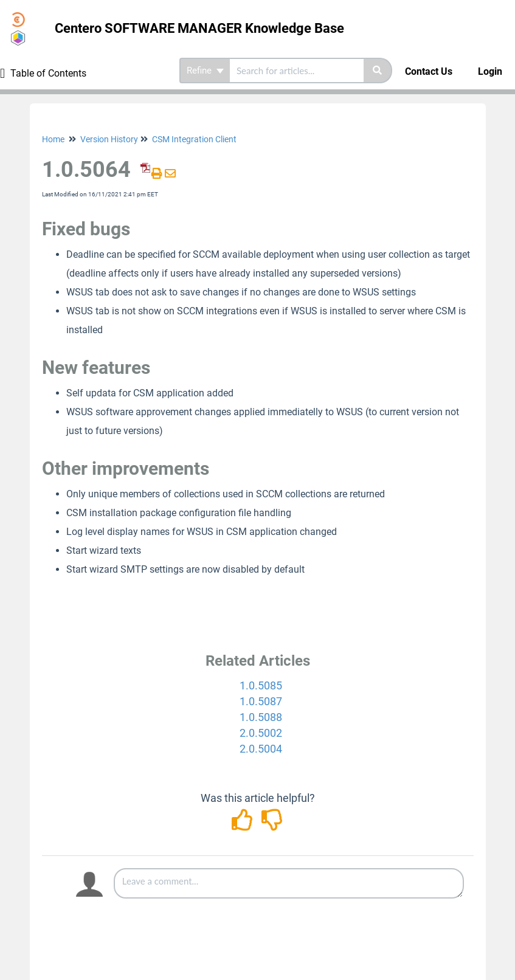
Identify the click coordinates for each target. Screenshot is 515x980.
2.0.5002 (261, 733)
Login (490, 71)
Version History (109, 139)
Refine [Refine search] (205, 71)
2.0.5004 (261, 749)
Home (53, 139)
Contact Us (429, 71)
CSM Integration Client (194, 139)
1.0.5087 (261, 701)
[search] (297, 71)
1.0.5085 (261, 685)
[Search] (378, 71)
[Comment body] (289, 883)
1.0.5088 (261, 717)
